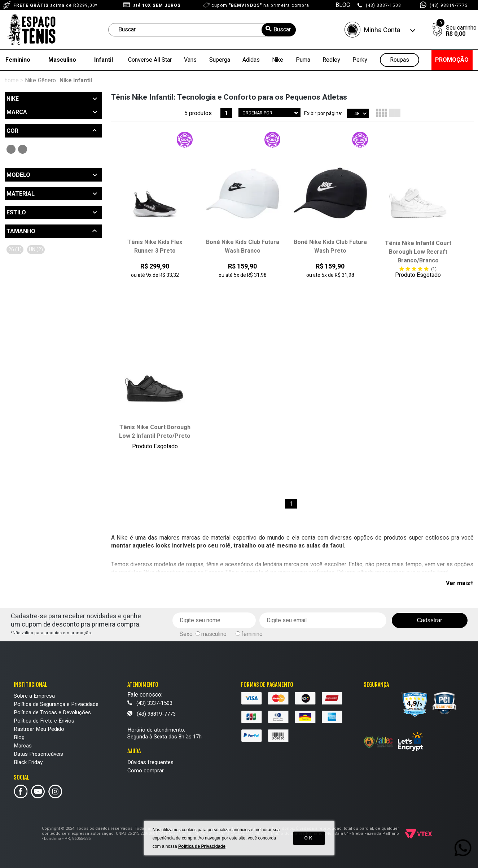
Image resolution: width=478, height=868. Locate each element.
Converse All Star (150, 60)
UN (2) (36, 250)
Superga (220, 60)
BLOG (343, 5)
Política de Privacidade (202, 846)
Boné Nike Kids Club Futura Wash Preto (330, 247)
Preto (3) (11, 149)
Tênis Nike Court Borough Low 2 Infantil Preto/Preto (155, 432)
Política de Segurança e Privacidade (56, 704)
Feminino (18, 60)
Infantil (104, 60)
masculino (214, 634)
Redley (331, 60)
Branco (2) (23, 149)
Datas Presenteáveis (38, 754)
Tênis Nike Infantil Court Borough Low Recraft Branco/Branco (418, 252)
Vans (190, 60)
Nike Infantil (76, 80)
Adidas (251, 60)
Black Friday (28, 762)
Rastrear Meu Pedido (39, 729)
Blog (19, 737)
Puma (303, 60)
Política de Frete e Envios (44, 721)
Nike (278, 60)
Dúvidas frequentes (150, 762)
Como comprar (146, 771)
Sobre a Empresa (34, 696)
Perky (360, 60)
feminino (252, 634)
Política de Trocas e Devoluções (52, 712)
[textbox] (202, 30)
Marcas (23, 746)
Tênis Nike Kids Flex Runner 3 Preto (155, 247)
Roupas (400, 60)
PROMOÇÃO (452, 60)
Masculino (62, 60)
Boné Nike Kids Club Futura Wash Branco (243, 247)
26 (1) (15, 250)
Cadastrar (429, 620)
